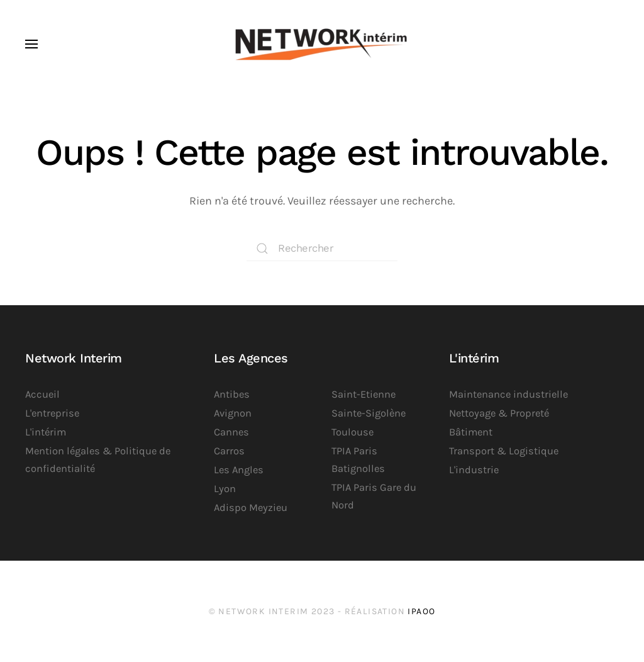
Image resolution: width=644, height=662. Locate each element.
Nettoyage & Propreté (499, 413)
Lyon (225, 489)
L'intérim (46, 432)
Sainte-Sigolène (369, 413)
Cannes (231, 432)
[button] (31, 44)
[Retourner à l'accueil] (322, 44)
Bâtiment (471, 432)
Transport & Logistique (504, 451)
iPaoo (421, 611)
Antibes (232, 394)
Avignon (233, 413)
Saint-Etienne (364, 394)
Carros (229, 451)
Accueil (42, 394)
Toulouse (353, 432)
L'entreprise (52, 413)
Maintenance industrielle (508, 394)
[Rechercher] (322, 249)
